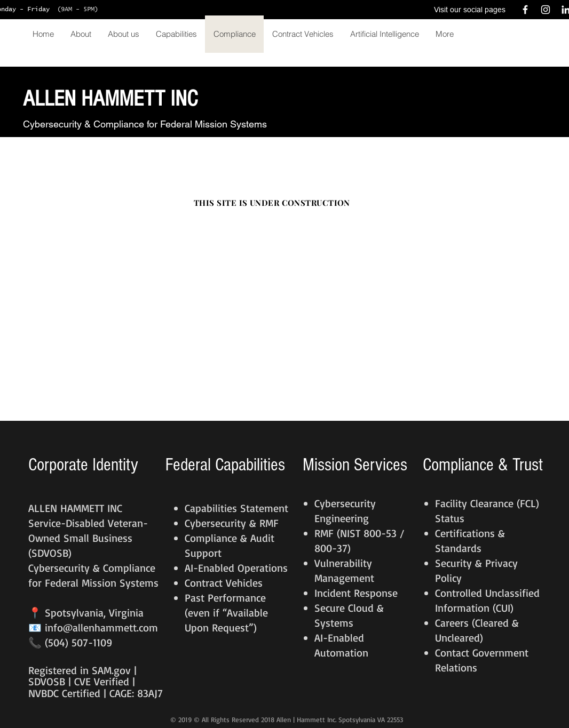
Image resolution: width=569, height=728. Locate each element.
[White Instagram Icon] (546, 10)
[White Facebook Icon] (525, 10)
